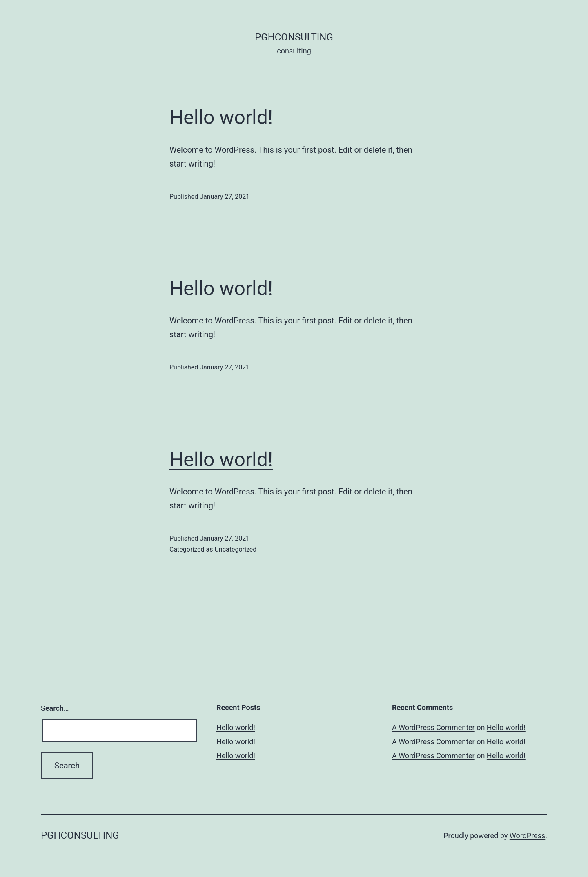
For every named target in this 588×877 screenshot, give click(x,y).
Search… (55, 708)
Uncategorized (235, 549)
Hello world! (221, 117)
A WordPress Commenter (433, 727)
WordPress (527, 836)
